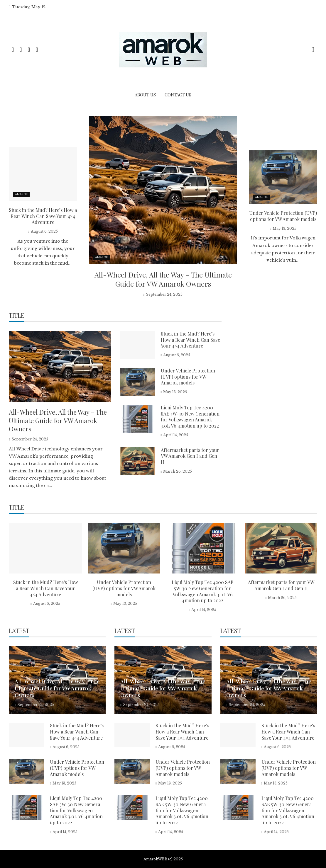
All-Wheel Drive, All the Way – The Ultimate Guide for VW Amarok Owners (163, 279)
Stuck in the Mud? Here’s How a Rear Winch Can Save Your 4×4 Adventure (43, 216)
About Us (145, 95)
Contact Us (178, 95)
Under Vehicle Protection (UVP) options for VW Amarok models (283, 216)
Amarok (102, 257)
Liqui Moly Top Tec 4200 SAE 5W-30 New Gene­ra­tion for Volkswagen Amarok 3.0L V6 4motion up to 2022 (190, 417)
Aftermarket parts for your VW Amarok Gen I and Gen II (190, 456)
